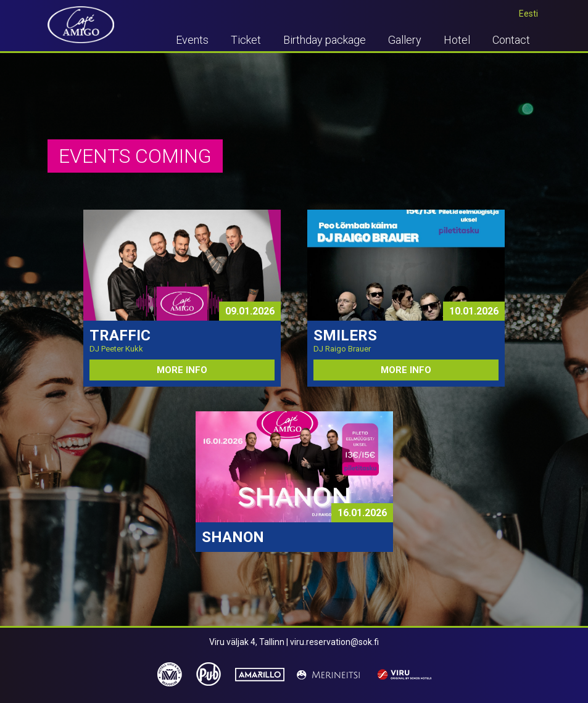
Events (192, 40)
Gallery (405, 40)
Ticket (246, 40)
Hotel (457, 40)
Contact (511, 40)
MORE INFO (182, 370)
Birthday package (325, 40)
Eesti (528, 14)
